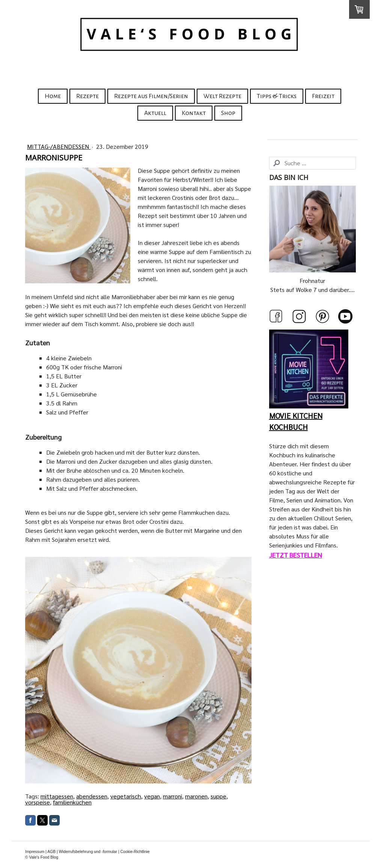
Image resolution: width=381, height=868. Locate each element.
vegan (152, 796)
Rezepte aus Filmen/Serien (151, 96)
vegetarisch (126, 796)
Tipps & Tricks (277, 96)
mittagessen (57, 796)
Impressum (35, 852)
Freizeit (323, 96)
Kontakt (194, 113)
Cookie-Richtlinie (135, 852)
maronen (196, 796)
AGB (51, 852)
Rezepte (87, 96)
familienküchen (72, 802)
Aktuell (155, 113)
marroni (172, 796)
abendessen (92, 796)
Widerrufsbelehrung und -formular (88, 852)
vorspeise (38, 802)
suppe (218, 796)
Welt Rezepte (222, 96)
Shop (228, 113)
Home (53, 96)
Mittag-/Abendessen (59, 146)
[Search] (312, 163)
